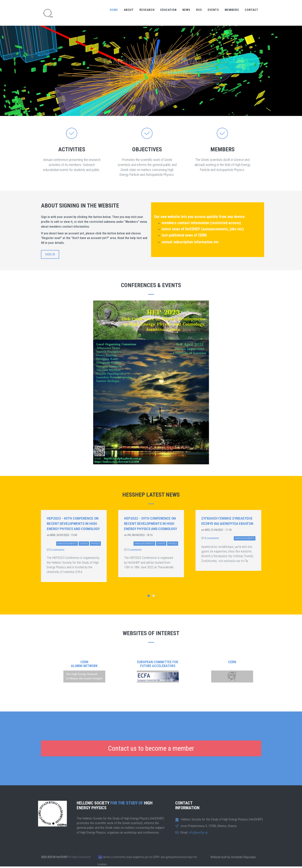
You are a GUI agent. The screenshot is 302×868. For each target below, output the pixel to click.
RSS (199, 10)
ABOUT (129, 10)
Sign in (50, 254)
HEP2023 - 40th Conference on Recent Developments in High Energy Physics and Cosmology (73, 524)
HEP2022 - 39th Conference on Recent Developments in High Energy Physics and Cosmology (151, 524)
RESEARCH (147, 10)
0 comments (56, 550)
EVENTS (213, 10)
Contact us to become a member (151, 748)
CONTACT (252, 10)
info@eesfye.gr (198, 832)
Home (114, 10)
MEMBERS (232, 10)
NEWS (186, 10)
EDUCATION (168, 10)
